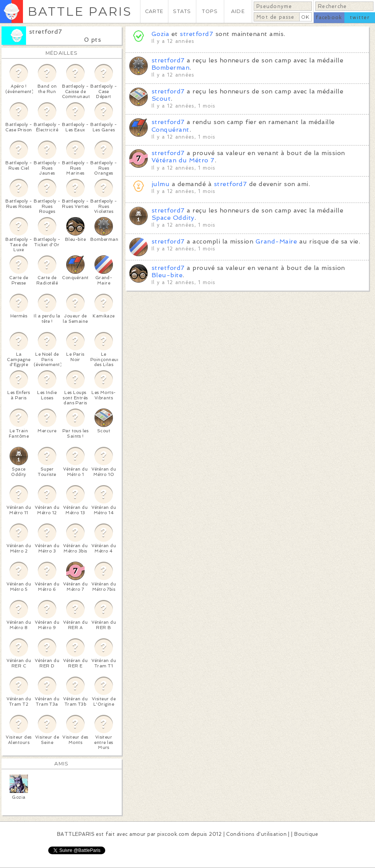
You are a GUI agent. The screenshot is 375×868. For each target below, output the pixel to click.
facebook (329, 17)
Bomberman (170, 68)
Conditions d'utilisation (256, 834)
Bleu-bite (167, 275)
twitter (360, 17)
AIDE (238, 11)
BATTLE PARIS (80, 11)
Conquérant (170, 130)
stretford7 (46, 32)
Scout (161, 99)
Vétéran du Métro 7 (183, 160)
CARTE (154, 11)
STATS (182, 11)
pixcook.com (173, 834)
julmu (161, 184)
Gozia (160, 34)
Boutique (306, 834)
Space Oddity (173, 218)
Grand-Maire (276, 241)
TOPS (210, 11)
